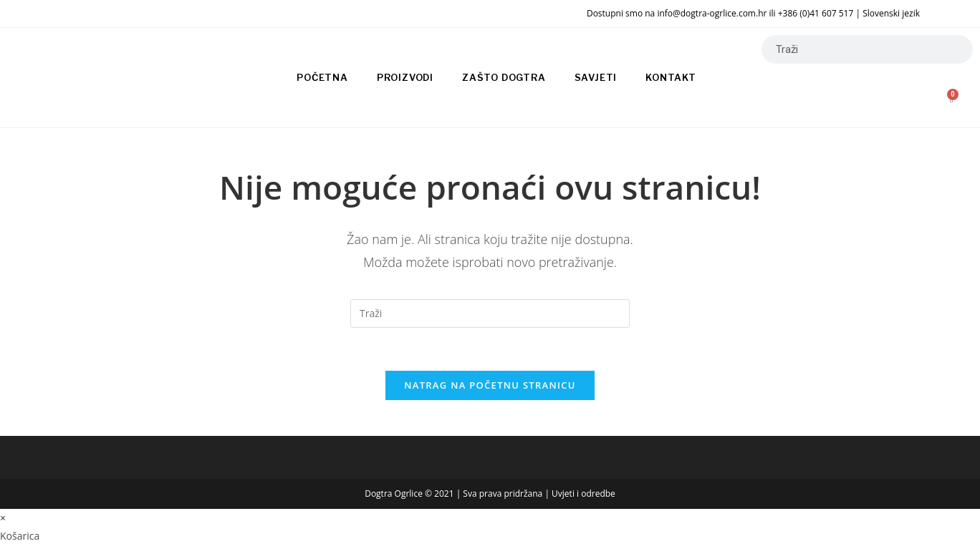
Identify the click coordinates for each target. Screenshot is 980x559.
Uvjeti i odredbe (583, 494)
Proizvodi (405, 77)
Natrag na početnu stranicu (490, 385)
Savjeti (596, 77)
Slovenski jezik (891, 13)
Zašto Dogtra (504, 77)
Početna (322, 77)
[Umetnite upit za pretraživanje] (490, 313)
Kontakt (671, 77)
